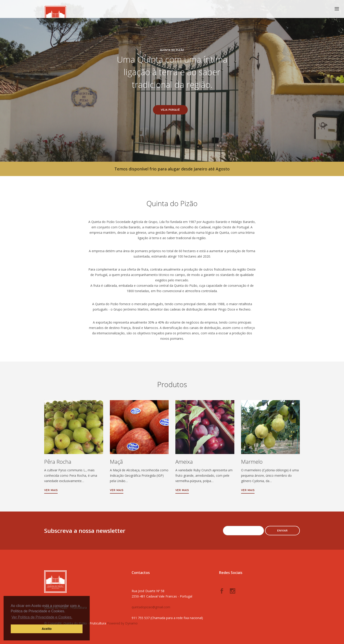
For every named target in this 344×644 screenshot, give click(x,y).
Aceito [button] (47, 629)
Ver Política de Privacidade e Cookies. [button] (42, 617)
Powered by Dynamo (122, 623)
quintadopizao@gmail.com (151, 607)
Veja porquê (170, 110)
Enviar (282, 531)
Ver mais (51, 490)
